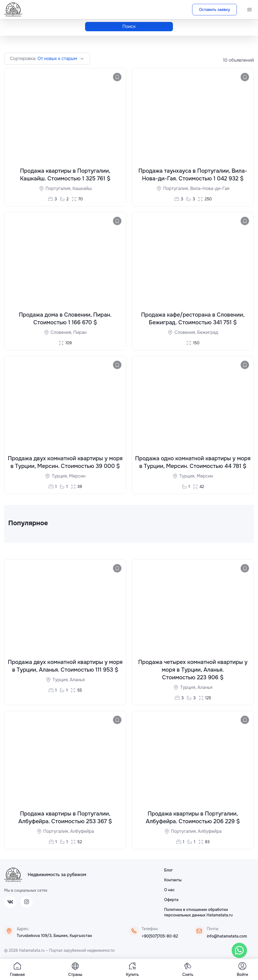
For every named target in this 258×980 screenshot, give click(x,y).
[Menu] (249, 10)
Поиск (129, 26)
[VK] (10, 902)
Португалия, (59, 188)
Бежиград (207, 332)
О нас (169, 890)
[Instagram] (27, 902)
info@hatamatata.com (227, 937)
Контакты (173, 880)
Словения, (62, 332)
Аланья (77, 680)
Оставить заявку (214, 10)
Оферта (171, 900)
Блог (169, 871)
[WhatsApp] (239, 950)
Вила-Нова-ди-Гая (210, 188)
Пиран (80, 332)
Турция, (60, 477)
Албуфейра (82, 832)
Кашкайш (82, 188)
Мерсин (77, 477)
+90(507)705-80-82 (160, 937)
